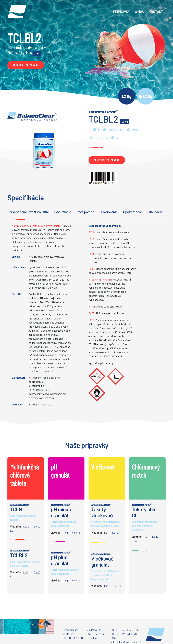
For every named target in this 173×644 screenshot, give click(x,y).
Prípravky (121, 12)
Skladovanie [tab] (109, 212)
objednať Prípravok (26, 65)
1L (146, 537)
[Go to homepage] (17, 11)
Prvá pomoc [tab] (85, 212)
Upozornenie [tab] (132, 212)
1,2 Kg (26, 526)
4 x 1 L (115, 532)
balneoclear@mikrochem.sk (126, 642)
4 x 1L (155, 537)
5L (136, 541)
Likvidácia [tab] (155, 212)
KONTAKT (156, 12)
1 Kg (66, 532)
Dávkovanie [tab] (63, 212)
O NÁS (139, 12)
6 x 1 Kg (76, 532)
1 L (105, 532)
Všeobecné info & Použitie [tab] (29, 212)
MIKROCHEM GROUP (75, 638)
